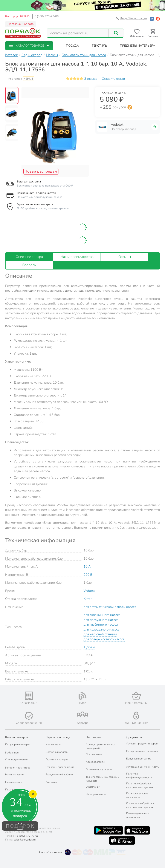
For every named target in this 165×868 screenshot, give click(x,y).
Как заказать (53, 744)
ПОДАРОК (20, 826)
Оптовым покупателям (99, 769)
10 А (87, 566)
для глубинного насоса (101, 625)
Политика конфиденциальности (139, 776)
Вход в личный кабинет (60, 775)
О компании (93, 787)
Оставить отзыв (113, 79)
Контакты (51, 782)
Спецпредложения (16, 759)
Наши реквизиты (96, 794)
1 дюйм (89, 647)
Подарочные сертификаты (142, 751)
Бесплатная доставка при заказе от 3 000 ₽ (45, 186)
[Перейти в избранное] (137, 33)
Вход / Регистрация (131, 18)
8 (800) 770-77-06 (47, 16)
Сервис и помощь (58, 737)
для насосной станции (100, 634)
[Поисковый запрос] (78, 33)
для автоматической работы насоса (110, 607)
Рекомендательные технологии (137, 815)
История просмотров (18, 768)
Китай (88, 599)
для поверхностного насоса (104, 639)
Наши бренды (13, 782)
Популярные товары (17, 744)
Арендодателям (95, 762)
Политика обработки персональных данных (140, 785)
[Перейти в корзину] (153, 33)
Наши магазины (15, 775)
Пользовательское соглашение (137, 795)
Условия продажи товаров (142, 744)
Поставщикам (94, 754)
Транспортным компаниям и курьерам (103, 779)
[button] (29, 46)
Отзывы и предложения (60, 767)
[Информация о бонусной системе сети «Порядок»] (130, 107)
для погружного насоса (101, 620)
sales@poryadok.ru (25, 840)
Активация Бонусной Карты (143, 767)
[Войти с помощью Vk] (152, 18)
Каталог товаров (17, 737)
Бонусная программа (139, 759)
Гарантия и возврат (57, 759)
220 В (88, 575)
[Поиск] (116, 33)
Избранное (12, 753)
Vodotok (89, 591)
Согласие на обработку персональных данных (140, 805)
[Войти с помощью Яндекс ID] (158, 18)
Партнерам (93, 737)
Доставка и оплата (21, 24)
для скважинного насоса (102, 615)
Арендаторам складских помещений (100, 746)
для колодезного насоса (102, 629)
